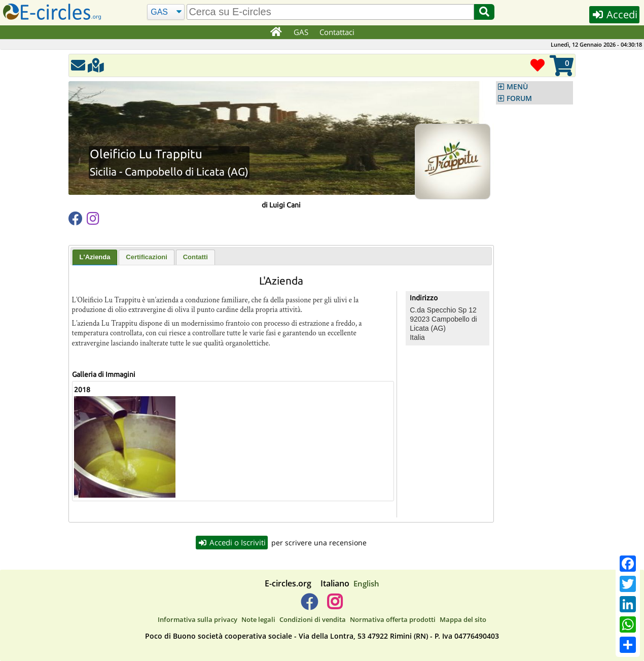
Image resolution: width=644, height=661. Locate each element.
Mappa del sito (463, 619)
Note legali (258, 619)
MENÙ (517, 87)
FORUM (519, 98)
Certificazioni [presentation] (147, 257)
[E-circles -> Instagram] (334, 606)
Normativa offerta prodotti (393, 619)
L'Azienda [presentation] (95, 257)
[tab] (95, 258)
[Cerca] (166, 12)
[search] (330, 12)
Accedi (614, 14)
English (366, 583)
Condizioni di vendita (313, 619)
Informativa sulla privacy (198, 619)
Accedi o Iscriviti (232, 542)
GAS (301, 32)
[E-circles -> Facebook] (309, 606)
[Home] (276, 32)
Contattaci (337, 32)
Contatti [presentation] (195, 257)
